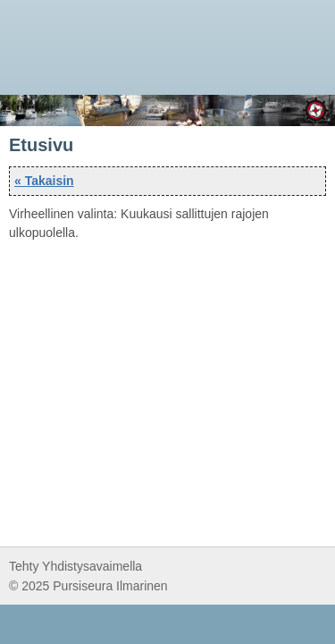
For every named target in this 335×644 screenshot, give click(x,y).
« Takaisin (44, 181)
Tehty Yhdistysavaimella (75, 566)
